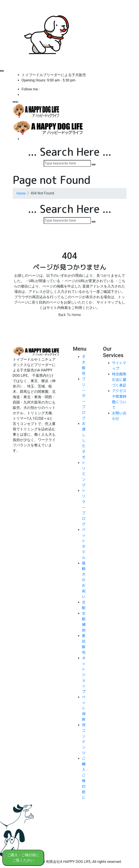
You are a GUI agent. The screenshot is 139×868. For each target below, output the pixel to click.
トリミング (84, 474)
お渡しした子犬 (84, 440)
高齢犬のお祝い (84, 580)
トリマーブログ (84, 507)
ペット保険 (84, 708)
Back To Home (70, 315)
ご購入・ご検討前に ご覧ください (23, 858)
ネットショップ (84, 675)
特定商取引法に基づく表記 (119, 380)
